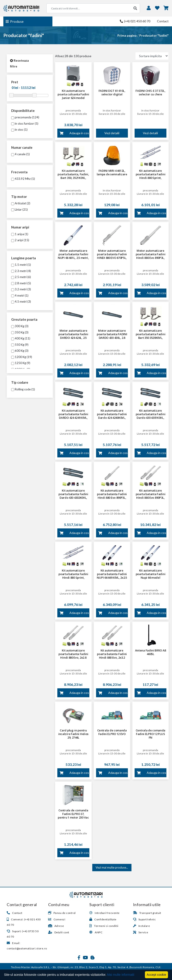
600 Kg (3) (20, 351)
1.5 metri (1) (21, 265)
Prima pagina (127, 35)
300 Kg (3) (20, 326)
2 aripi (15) (20, 240)
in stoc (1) (19, 130)
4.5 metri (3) (21, 302)
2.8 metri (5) (21, 283)
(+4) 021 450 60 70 (135, 21)
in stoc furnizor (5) (25, 124)
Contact (163, 21)
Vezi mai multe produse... (112, 867)
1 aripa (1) (20, 234)
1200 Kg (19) (22, 357)
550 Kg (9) (20, 345)
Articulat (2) (21, 203)
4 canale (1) (20, 154)
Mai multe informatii (121, 975)
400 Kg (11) (21, 338)
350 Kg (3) (20, 332)
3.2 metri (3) (21, 289)
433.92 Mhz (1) (23, 179)
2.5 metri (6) (21, 277)
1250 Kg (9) (21, 363)
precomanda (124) (25, 117)
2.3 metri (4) (21, 271)
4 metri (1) (20, 295)
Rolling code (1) (23, 389)
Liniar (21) (19, 209)
